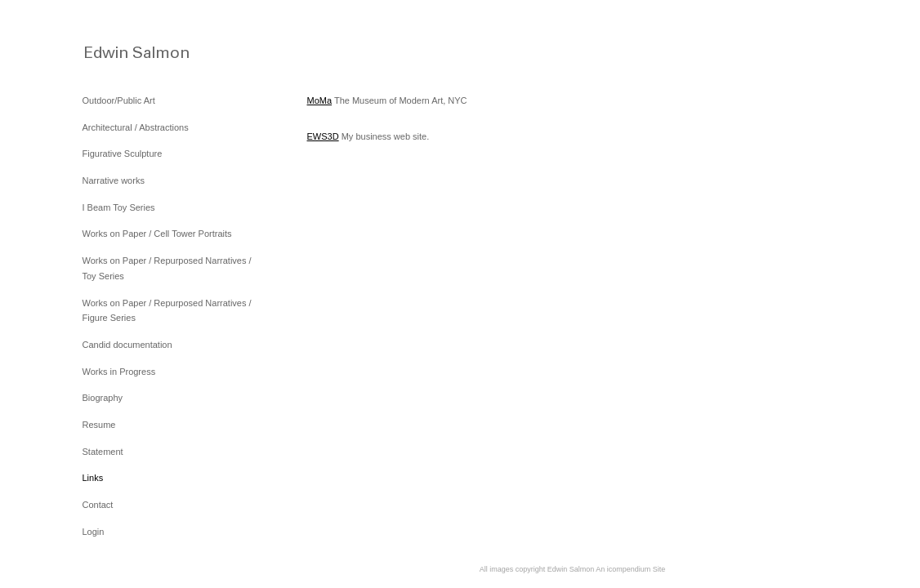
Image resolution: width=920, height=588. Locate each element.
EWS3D (323, 136)
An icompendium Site (630, 569)
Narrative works (114, 180)
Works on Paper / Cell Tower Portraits (157, 234)
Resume (99, 425)
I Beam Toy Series (119, 207)
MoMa (320, 100)
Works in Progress (119, 372)
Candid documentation (127, 345)
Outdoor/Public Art (119, 100)
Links (93, 478)
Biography (103, 398)
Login (94, 532)
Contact (98, 505)
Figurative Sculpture (123, 154)
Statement (103, 452)
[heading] (123, 51)
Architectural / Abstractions (136, 127)
